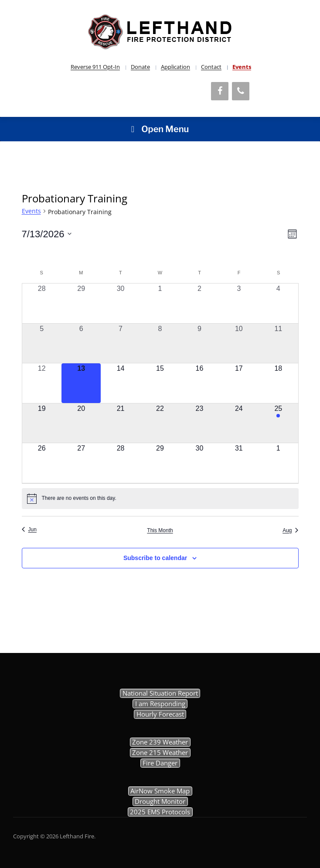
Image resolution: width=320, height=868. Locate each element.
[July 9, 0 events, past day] (199, 343)
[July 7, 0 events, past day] (120, 343)
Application (175, 67)
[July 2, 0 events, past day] (199, 303)
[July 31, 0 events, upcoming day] (239, 463)
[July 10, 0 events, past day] (239, 343)
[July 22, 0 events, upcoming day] (160, 423)
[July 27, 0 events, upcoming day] (81, 463)
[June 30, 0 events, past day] (120, 303)
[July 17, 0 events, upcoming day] (239, 383)
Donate (140, 67)
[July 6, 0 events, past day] (81, 343)
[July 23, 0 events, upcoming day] (199, 423)
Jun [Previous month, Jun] (29, 530)
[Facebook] (220, 91)
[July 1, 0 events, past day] (160, 303)
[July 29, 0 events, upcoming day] (160, 463)
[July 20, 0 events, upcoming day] (81, 423)
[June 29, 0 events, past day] (81, 303)
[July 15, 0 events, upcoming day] (160, 383)
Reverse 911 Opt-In (95, 67)
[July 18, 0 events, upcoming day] (278, 383)
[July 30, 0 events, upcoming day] (199, 463)
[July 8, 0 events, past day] (160, 343)
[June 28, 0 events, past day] (42, 303)
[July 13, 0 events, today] (81, 383)
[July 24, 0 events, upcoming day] (239, 423)
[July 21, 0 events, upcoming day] (120, 423)
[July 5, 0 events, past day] (42, 343)
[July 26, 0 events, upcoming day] (42, 463)
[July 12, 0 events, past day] (42, 383)
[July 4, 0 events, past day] (278, 303)
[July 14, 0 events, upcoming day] (120, 383)
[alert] (160, 499)
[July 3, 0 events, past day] (239, 303)
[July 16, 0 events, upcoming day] (199, 383)
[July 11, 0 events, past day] (278, 343)
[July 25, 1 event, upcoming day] (278, 423)
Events (242, 67)
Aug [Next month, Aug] (290, 530)
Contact (211, 67)
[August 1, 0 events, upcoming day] (278, 463)
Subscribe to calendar (155, 558)
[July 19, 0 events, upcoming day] (42, 423)
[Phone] (241, 91)
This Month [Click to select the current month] (160, 530)
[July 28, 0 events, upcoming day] (120, 463)
